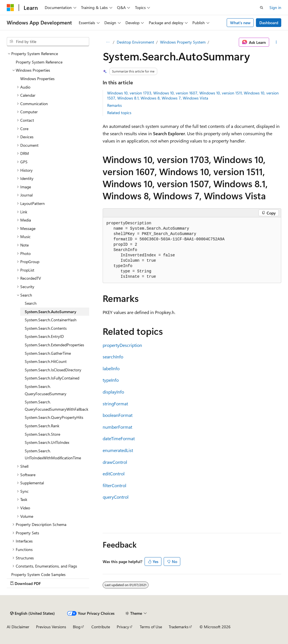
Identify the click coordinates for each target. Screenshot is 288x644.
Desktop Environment (135, 42)
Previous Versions (51, 627)
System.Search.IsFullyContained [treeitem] (52, 378)
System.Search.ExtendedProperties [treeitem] (54, 345)
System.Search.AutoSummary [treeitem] (50, 312)
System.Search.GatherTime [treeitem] (48, 353)
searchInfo (113, 357)
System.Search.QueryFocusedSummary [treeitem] (46, 390)
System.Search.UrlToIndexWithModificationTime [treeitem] (53, 454)
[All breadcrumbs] (108, 42)
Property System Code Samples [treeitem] (38, 574)
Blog (77, 627)
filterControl (114, 485)
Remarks (114, 105)
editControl (114, 474)
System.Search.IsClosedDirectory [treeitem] (53, 370)
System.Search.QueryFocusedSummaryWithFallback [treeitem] (57, 405)
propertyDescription (122, 345)
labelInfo (111, 368)
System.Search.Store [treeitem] (42, 434)
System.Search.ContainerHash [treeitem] (51, 320)
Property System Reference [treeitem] (39, 62)
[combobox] (48, 42)
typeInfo (111, 380)
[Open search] (262, 8)
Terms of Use (151, 627)
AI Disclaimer (18, 627)
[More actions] (276, 42)
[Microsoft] (10, 8)
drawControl (115, 462)
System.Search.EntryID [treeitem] (44, 336)
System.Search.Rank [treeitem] (42, 426)
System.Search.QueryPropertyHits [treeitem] (54, 417)
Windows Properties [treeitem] (37, 79)
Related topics (119, 113)
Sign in (275, 7)
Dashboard (269, 23)
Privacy (123, 627)
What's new (240, 23)
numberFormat (117, 427)
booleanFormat (118, 415)
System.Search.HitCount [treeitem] (46, 361)
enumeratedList (118, 450)
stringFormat (115, 404)
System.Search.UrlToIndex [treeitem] (47, 442)
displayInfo (113, 392)
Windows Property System (183, 42)
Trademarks (179, 627)
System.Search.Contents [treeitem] (46, 328)
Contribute (101, 627)
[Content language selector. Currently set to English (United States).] (32, 613)
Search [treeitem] (31, 303)
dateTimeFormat (119, 438)
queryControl (116, 497)
